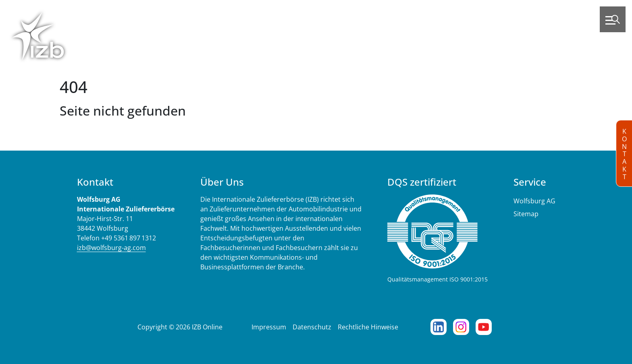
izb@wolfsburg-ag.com (111, 248)
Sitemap (526, 214)
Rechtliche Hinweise (368, 327)
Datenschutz (312, 327)
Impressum (269, 327)
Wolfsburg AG (534, 201)
